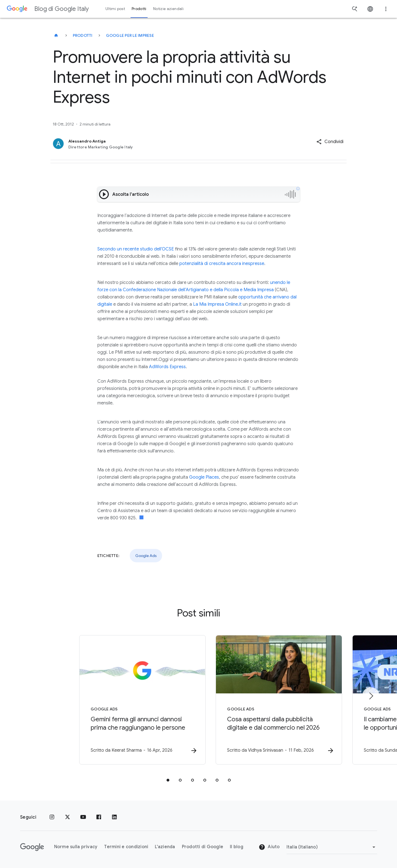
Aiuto (269, 847)
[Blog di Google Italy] (56, 35)
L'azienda (165, 847)
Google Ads (146, 556)
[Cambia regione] (332, 847)
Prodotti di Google (203, 847)
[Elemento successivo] (371, 696)
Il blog (237, 847)
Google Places (204, 477)
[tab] (168, 780)
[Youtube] (83, 817)
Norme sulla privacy (76, 847)
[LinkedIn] (114, 817)
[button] (330, 142)
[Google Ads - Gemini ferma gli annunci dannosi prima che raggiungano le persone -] (126, 700)
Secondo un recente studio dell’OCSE (136, 249)
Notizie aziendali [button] (168, 9)
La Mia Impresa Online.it (217, 304)
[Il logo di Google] (32, 847)
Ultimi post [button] (115, 9)
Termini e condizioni (126, 847)
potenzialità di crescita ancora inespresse (222, 264)
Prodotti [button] (139, 9)
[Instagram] (52, 817)
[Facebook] (99, 817)
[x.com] (68, 817)
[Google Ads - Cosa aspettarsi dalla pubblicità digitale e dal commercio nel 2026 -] (272, 700)
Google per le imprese (130, 35)
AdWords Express (167, 367)
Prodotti (83, 35)
